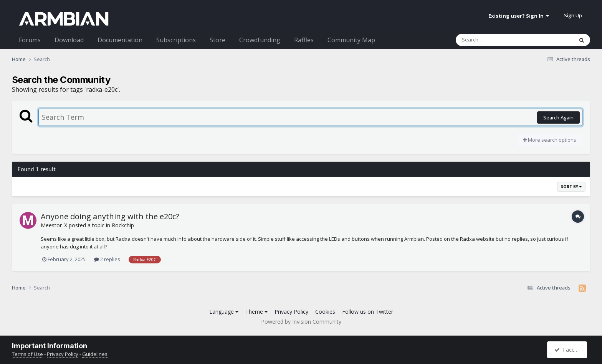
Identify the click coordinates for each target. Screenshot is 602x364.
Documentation (120, 40)
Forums (30, 40)
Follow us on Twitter (368, 312)
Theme (256, 312)
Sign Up (573, 15)
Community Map (351, 40)
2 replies (107, 259)
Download (69, 40)
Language (224, 312)
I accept (568, 350)
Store (217, 40)
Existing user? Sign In (519, 16)
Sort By (571, 187)
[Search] (495, 40)
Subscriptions (176, 40)
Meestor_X (54, 225)
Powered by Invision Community (301, 322)
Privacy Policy (291, 312)
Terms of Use (27, 354)
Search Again (558, 117)
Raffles (304, 40)
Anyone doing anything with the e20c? (110, 216)
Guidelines (95, 354)
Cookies (325, 312)
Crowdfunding (260, 40)
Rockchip (123, 225)
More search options (550, 140)
